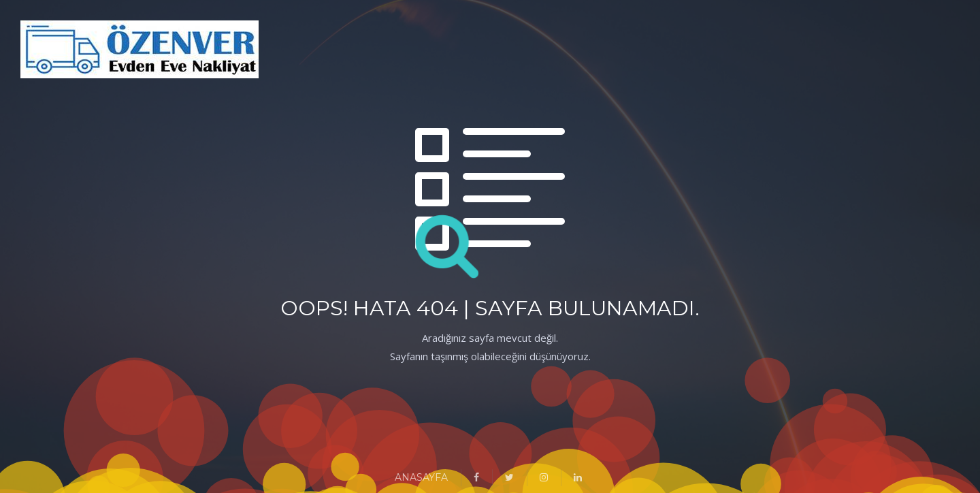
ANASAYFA (421, 477)
